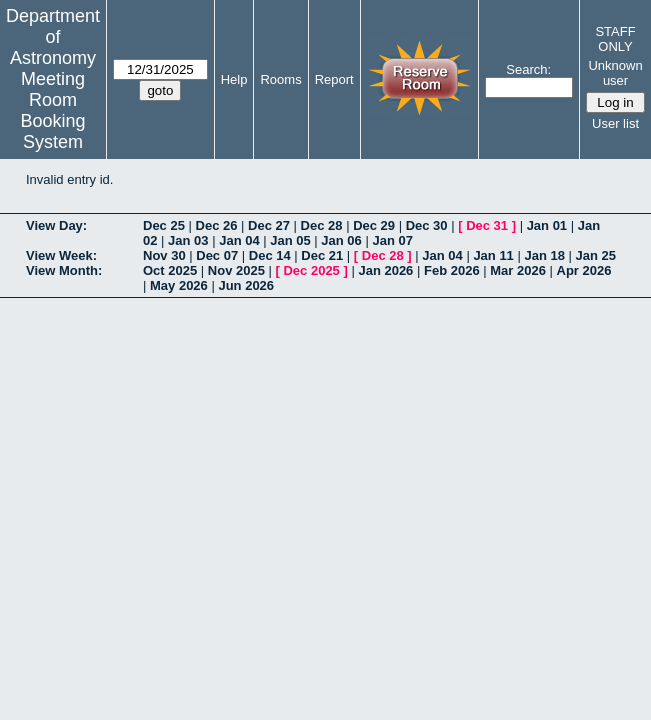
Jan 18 (544, 255)
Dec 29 (374, 225)
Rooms (280, 79)
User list (615, 123)
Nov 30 (164, 255)
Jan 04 (239, 240)
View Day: (56, 225)
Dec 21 (322, 255)
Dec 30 (427, 225)
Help (234, 79)
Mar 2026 (518, 270)
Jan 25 (596, 255)
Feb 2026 (452, 270)
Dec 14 (270, 255)
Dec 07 (217, 255)
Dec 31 (487, 225)
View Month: (64, 270)
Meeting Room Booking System (52, 110)
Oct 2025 (170, 270)
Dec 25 (164, 225)
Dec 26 (217, 225)
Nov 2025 (236, 270)
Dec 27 (269, 225)
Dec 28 (322, 225)
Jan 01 (547, 225)
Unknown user (615, 73)
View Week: (61, 255)
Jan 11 (493, 255)
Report (334, 79)
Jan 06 (341, 240)
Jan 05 (290, 240)
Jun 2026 (246, 285)
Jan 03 (188, 240)
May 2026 (179, 285)
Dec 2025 (311, 270)
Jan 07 (392, 240)
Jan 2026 (385, 270)
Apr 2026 (584, 270)
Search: (528, 69)
